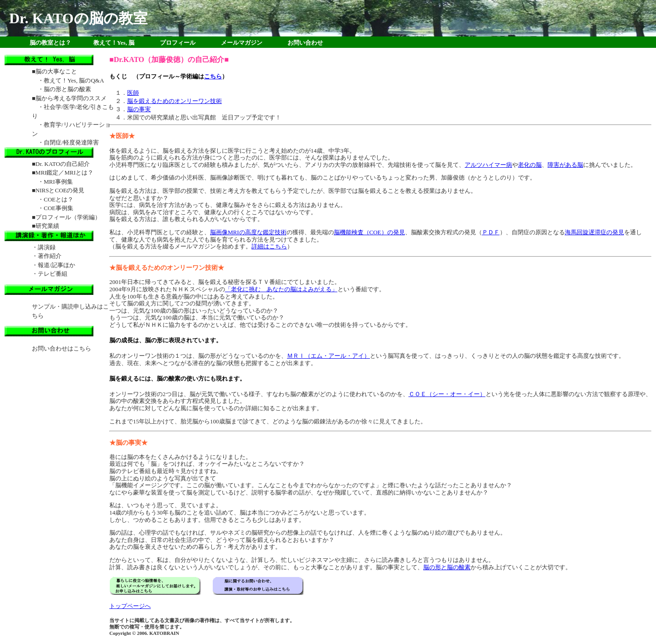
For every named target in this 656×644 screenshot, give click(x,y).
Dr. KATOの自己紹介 (63, 164)
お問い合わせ (305, 43)
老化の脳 (530, 165)
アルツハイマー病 (488, 165)
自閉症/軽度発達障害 (71, 142)
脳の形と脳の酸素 (447, 567)
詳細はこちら (269, 246)
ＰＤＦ (491, 232)
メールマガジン (242, 43)
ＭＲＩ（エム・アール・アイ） (328, 356)
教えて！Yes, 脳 (114, 43)
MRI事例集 (58, 182)
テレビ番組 (53, 274)
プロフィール (178, 43)
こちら (213, 76)
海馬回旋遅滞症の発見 (594, 232)
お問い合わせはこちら (61, 348)
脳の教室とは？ (50, 43)
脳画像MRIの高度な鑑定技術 (248, 232)
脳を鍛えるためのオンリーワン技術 (174, 101)
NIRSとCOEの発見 (60, 190)
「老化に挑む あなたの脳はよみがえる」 (281, 289)
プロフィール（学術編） (68, 217)
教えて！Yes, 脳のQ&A (74, 80)
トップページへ (130, 606)
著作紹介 (50, 256)
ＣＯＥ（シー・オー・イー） (447, 394)
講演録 (47, 247)
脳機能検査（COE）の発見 (369, 232)
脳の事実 (139, 109)
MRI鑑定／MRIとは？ (64, 173)
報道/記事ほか (56, 265)
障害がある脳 (565, 165)
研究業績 (47, 226)
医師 (133, 93)
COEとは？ (59, 199)
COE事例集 (59, 208)
